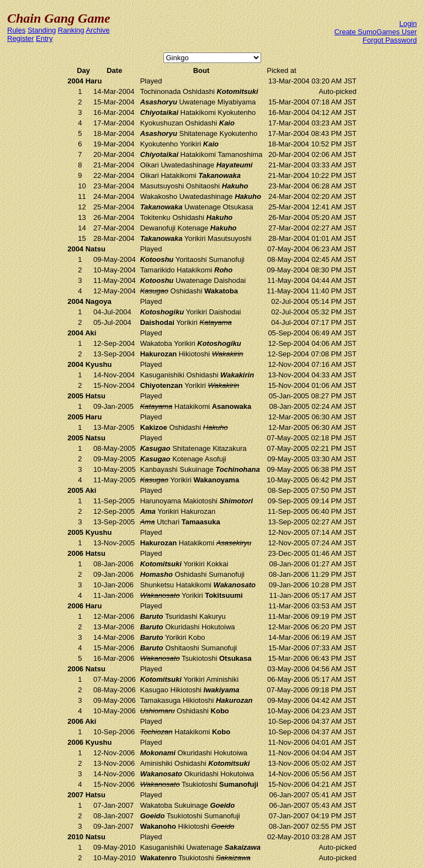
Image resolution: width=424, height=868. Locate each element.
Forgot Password (390, 40)
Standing (42, 30)
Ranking (71, 30)
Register (20, 38)
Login (408, 23)
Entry (44, 38)
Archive (97, 30)
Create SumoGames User (375, 32)
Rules (16, 30)
